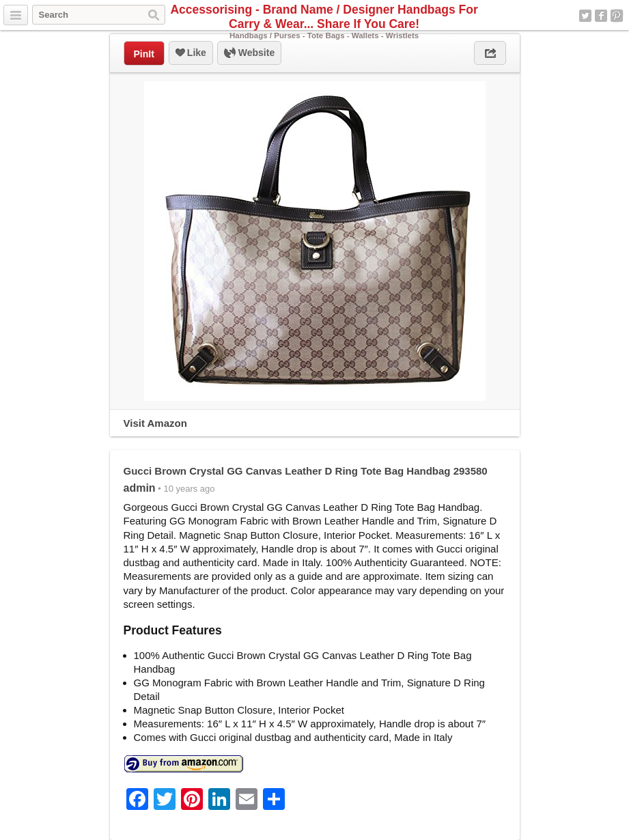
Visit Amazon (155, 423)
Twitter (585, 16)
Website (249, 53)
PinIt (144, 54)
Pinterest (617, 16)
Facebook (601, 16)
